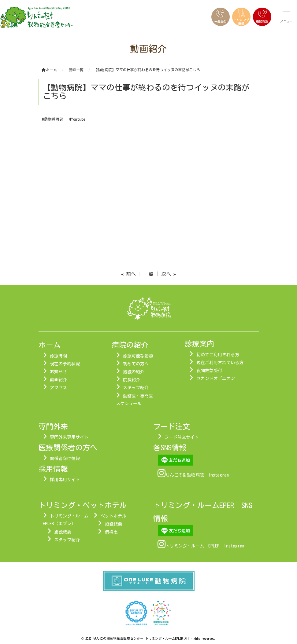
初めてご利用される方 (218, 355)
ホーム (49, 70)
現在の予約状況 (65, 364)
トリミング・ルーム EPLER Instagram (205, 546)
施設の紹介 (134, 372)
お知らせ (58, 372)
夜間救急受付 (209, 371)
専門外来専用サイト (69, 437)
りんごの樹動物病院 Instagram (197, 475)
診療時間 (58, 356)
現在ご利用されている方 (220, 363)
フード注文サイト (182, 437)
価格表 (111, 532)
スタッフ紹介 (136, 388)
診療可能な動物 (138, 356)
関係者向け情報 (65, 459)
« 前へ (129, 274)
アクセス (58, 388)
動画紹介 (58, 380)
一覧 (149, 274)
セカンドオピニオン (216, 379)
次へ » (169, 274)
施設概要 (63, 532)
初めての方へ (136, 364)
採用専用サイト (65, 480)
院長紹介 (132, 380)
